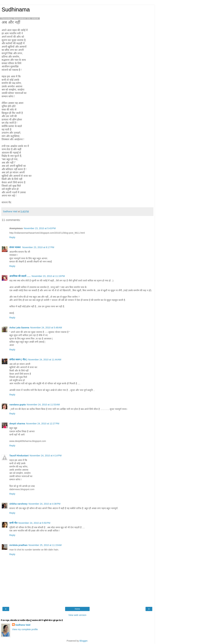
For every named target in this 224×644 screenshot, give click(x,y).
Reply (12, 237)
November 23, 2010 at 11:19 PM (48, 276)
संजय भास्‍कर (15, 247)
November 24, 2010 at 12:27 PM (43, 424)
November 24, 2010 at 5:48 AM (46, 328)
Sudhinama (16, 9)
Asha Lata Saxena (19, 328)
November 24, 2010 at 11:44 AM (45, 360)
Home (77, 609)
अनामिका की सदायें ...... (20, 276)
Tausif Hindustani (19, 456)
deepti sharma (17, 424)
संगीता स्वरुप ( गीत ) (18, 360)
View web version (77, 615)
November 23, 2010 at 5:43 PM (40, 228)
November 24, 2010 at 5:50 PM (34, 523)
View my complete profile (25, 629)
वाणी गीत (13, 523)
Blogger (84, 641)
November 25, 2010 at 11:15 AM (45, 545)
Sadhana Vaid (23, 625)
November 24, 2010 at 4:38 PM (44, 504)
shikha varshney (18, 504)
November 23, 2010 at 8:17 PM (38, 247)
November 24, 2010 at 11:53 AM (43, 405)
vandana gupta (18, 405)
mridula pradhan (18, 545)
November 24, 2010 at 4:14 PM (46, 456)
